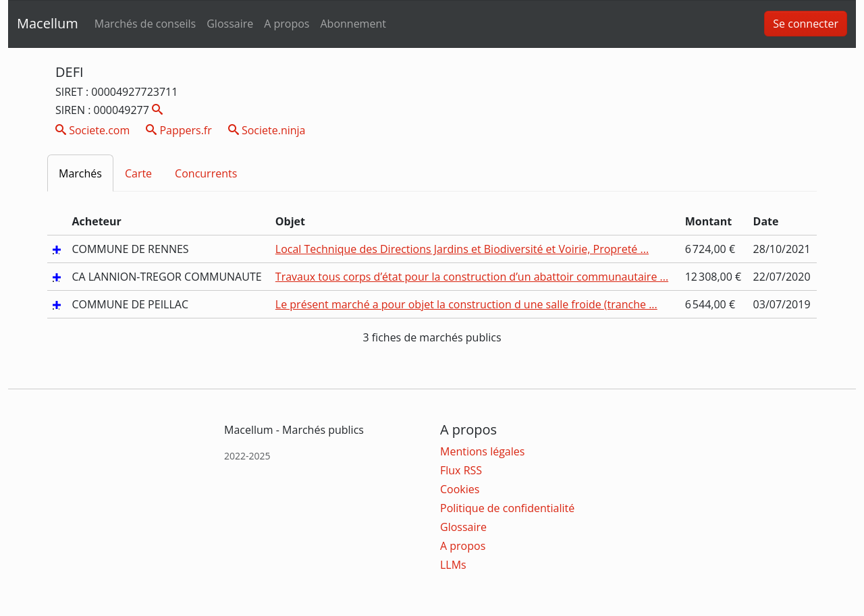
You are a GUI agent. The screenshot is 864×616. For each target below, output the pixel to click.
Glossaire (230, 24)
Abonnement (353, 24)
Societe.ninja (267, 130)
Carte (138, 173)
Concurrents (206, 173)
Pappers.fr (179, 130)
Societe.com (92, 130)
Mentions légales (482, 451)
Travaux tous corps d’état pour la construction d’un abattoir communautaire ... (472, 277)
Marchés (80, 173)
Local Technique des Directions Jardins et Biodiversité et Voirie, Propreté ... (462, 249)
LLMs (453, 565)
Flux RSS (461, 470)
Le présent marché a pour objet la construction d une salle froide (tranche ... (466, 304)
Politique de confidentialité (507, 508)
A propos (287, 24)
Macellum (48, 23)
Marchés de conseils (145, 24)
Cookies (460, 489)
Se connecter (806, 24)
